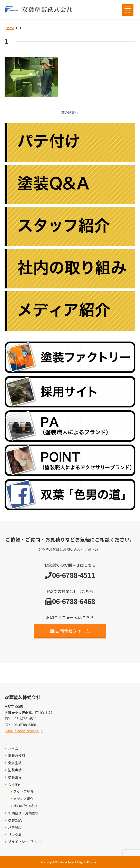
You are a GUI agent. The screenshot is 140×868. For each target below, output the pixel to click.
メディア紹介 (23, 799)
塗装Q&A (15, 820)
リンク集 (15, 835)
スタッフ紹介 (23, 792)
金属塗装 (15, 763)
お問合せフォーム (70, 631)
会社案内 (15, 784)
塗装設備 (15, 777)
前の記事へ (70, 112)
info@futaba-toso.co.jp (24, 731)
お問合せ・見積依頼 (23, 813)
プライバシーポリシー (25, 842)
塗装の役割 (16, 756)
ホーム (13, 749)
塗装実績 (15, 770)
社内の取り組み (25, 806)
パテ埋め (15, 827)
